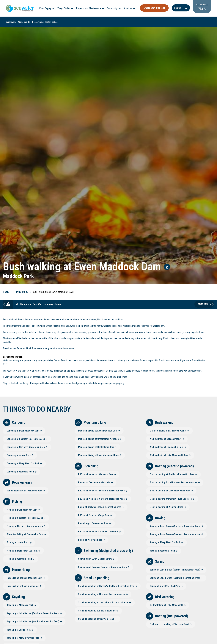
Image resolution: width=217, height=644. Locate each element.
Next (213, 304)
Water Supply (45, 8)
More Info (203, 304)
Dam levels (11, 22)
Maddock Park (18, 276)
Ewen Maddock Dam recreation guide (35, 348)
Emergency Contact (154, 8)
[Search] (181, 8)
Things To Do (64, 8)
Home (6, 292)
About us (128, 8)
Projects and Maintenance (88, 8)
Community (112, 8)
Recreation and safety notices (45, 22)
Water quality (24, 22)
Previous (4, 304)
